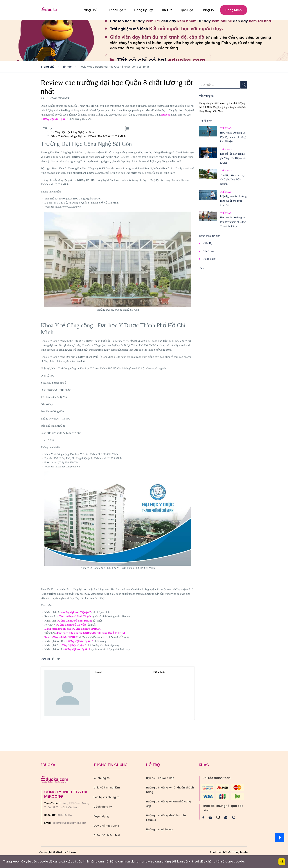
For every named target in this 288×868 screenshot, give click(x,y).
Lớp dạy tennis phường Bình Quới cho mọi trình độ (233, 202)
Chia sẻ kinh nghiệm (107, 789)
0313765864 (64, 817)
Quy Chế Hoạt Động (106, 827)
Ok (282, 862)
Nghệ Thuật (210, 260)
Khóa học (117, 11)
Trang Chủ (90, 11)
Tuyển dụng (101, 818)
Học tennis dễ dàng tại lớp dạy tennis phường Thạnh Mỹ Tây (233, 223)
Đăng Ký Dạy (144, 11)
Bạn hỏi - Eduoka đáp (160, 779)
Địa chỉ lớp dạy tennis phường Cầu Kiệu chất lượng (233, 160)
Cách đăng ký (103, 808)
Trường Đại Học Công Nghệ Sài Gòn (72, 134)
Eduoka (166, 116)
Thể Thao (226, 130)
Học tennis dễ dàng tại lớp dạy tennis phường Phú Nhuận (233, 139)
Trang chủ (48, 68)
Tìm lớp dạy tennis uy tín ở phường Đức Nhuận (232, 181)
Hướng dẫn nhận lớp (159, 831)
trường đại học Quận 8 (55, 120)
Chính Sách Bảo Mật (107, 837)
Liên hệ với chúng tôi (107, 799)
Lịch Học (187, 11)
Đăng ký (208, 11)
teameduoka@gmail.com (69, 824)
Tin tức (67, 68)
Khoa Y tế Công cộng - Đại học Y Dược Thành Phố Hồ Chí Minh (88, 138)
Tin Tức (167, 11)
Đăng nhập (234, 11)
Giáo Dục (209, 245)
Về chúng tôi (102, 779)
